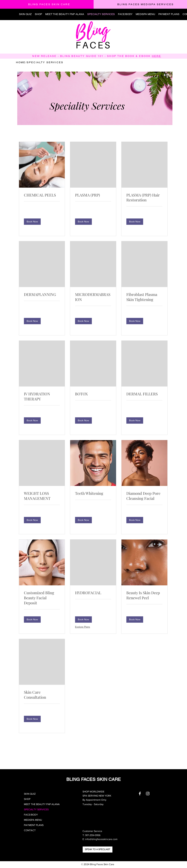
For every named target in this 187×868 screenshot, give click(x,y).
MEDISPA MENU (33, 820)
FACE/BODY (31, 815)
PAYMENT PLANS (34, 825)
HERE (157, 56)
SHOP (27, 799)
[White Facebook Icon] (140, 794)
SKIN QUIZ (30, 794)
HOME (21, 62)
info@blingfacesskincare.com (101, 839)
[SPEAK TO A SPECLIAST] (98, 850)
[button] (32, 222)
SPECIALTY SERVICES (36, 809)
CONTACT (30, 830)
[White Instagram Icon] (148, 794)
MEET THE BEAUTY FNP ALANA (42, 804)
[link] (42, 195)
